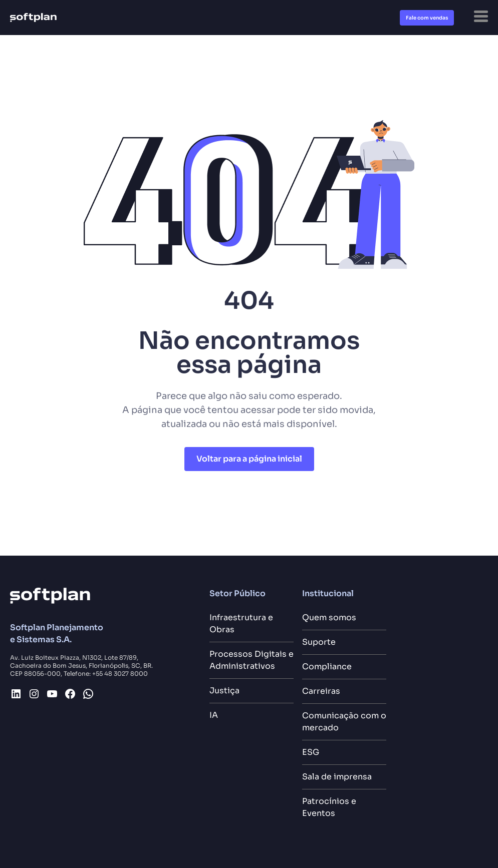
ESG (311, 752)
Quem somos (329, 617)
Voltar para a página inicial (249, 459)
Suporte (319, 642)
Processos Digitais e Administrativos (252, 660)
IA (214, 715)
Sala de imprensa (337, 777)
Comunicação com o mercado (344, 722)
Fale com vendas (427, 18)
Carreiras (321, 691)
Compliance (327, 667)
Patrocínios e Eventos (329, 807)
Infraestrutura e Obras (241, 623)
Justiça (224, 691)
